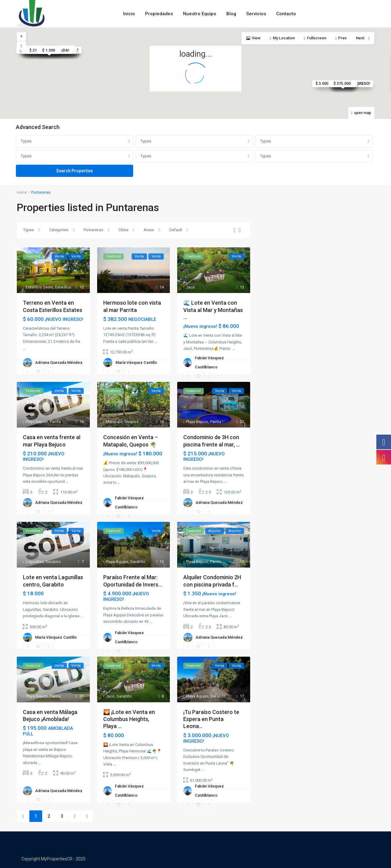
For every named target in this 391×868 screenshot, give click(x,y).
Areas (149, 230)
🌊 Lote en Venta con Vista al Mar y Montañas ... (213, 310)
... (24, 348)
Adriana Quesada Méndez (59, 362)
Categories (59, 230)
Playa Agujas (117, 562)
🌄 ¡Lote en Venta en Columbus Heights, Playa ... (129, 719)
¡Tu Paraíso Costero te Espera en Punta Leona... (211, 719)
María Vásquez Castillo (136, 362)
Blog (231, 14)
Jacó (190, 287)
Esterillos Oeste (39, 287)
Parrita (55, 422)
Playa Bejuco (37, 422)
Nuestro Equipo (200, 14)
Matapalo (114, 422)
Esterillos (63, 287)
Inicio (129, 14)
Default (176, 230)
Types (26, 141)
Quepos (131, 422)
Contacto (286, 14)
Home (22, 192)
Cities (123, 230)
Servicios (256, 14)
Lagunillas (35, 562)
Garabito (53, 562)
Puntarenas (93, 230)
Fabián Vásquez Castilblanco (209, 362)
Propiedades (159, 14)
